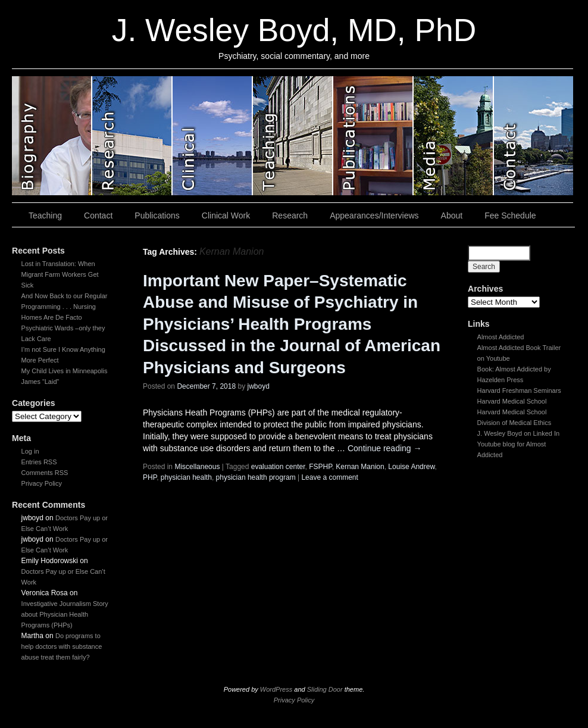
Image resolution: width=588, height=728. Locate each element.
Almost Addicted (501, 337)
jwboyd (259, 386)
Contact (98, 215)
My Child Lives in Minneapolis (65, 371)
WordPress (276, 689)
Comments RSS (45, 473)
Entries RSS (39, 462)
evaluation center (278, 467)
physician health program (256, 477)
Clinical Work (226, 215)
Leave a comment (329, 477)
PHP (150, 477)
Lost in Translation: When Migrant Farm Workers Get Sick (60, 274)
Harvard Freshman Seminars (519, 390)
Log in (30, 451)
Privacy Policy (42, 483)
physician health (186, 477)
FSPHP (320, 467)
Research (290, 215)
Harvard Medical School (512, 401)
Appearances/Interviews (374, 215)
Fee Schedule (510, 215)
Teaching (45, 215)
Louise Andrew (411, 467)
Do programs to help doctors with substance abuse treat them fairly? (62, 646)
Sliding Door (325, 689)
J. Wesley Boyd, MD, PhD (294, 30)
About (452, 215)
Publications (157, 215)
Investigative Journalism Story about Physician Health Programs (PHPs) (65, 614)
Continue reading (385, 448)
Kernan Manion (360, 467)
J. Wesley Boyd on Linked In (519, 433)
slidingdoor (52, 136)
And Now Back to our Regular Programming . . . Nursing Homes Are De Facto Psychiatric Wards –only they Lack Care (65, 317)
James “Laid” (40, 382)
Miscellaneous (197, 467)
